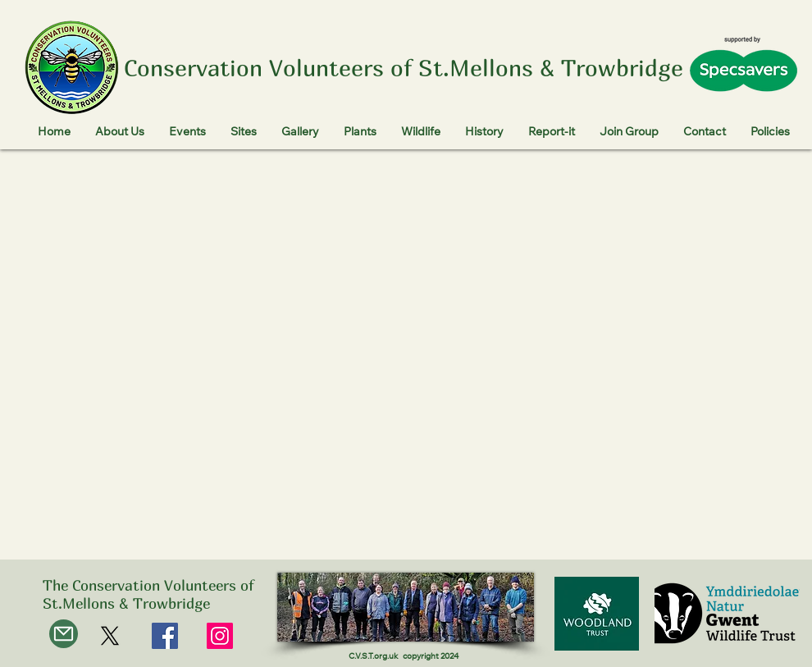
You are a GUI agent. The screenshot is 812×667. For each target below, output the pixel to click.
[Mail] (64, 634)
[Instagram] (220, 636)
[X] (110, 636)
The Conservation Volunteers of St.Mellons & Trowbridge (148, 594)
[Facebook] (165, 636)
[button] (120, 133)
